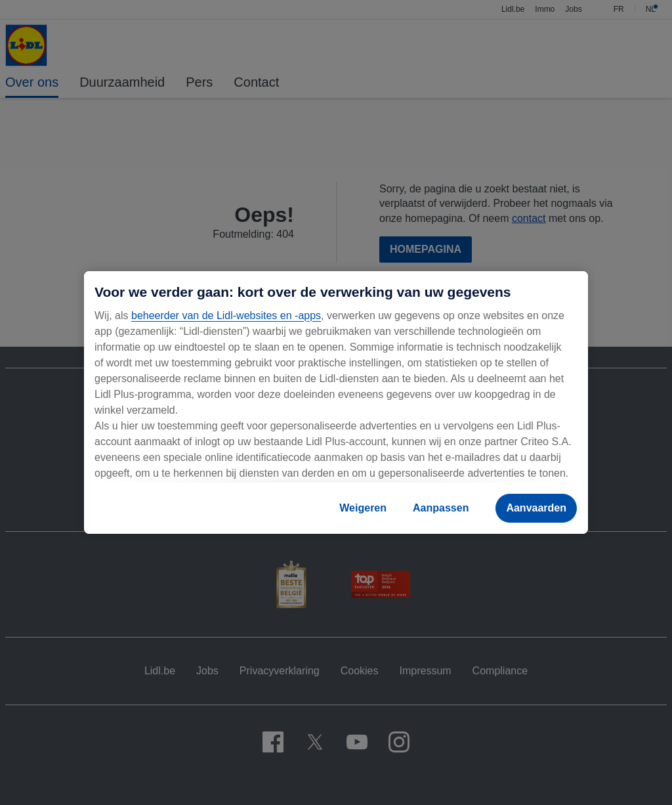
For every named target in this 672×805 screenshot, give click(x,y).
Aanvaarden (536, 508)
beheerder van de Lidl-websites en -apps (226, 315)
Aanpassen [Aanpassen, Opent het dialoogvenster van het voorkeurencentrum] (441, 508)
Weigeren (363, 508)
